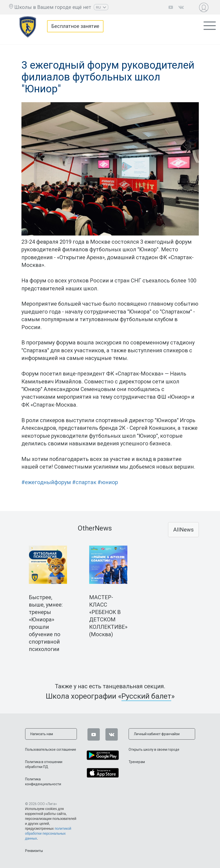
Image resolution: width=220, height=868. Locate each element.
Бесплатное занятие (75, 26)
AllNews (183, 530)
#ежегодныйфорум (46, 482)
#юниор (108, 482)
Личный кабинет (205, 7)
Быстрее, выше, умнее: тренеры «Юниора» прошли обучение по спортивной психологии (46, 623)
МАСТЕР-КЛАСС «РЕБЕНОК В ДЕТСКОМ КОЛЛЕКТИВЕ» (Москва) (108, 616)
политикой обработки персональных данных (48, 833)
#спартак (84, 482)
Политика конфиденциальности (43, 782)
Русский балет (146, 696)
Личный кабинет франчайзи (157, 734)
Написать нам (42, 734)
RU (101, 7)
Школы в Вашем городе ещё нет (53, 7)
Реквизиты (34, 851)
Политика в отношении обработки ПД (44, 764)
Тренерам (137, 762)
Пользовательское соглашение (51, 750)
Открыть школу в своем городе (154, 750)
